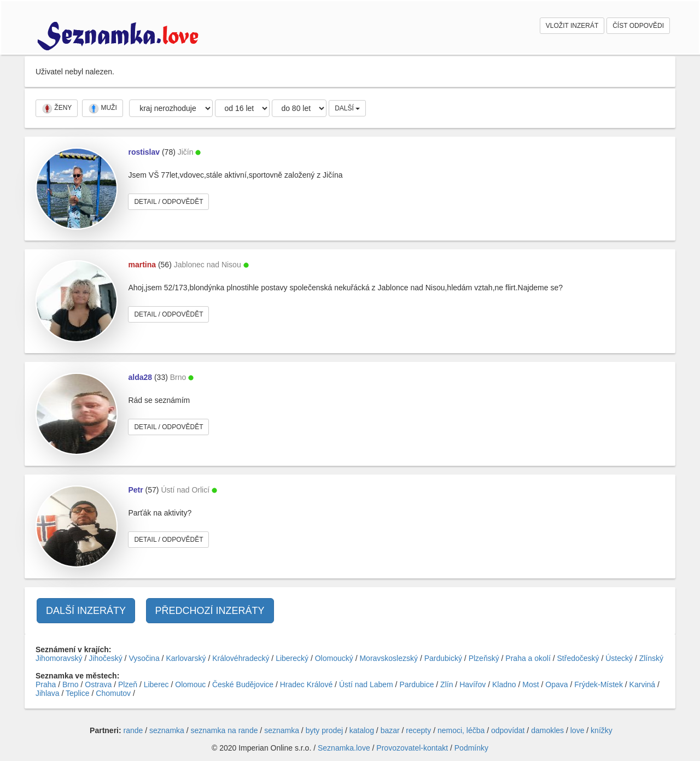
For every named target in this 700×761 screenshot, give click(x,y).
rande (133, 730)
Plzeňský (484, 658)
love (577, 730)
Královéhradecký (241, 658)
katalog (362, 730)
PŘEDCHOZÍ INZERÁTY (210, 611)
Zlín (447, 684)
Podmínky (471, 748)
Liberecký (292, 658)
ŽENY (57, 108)
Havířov (472, 684)
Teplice (78, 693)
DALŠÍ (347, 108)
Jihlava (48, 693)
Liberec (156, 684)
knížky (602, 730)
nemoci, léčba (461, 730)
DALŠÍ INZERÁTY (86, 611)
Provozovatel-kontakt (412, 748)
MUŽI (103, 108)
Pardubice (416, 684)
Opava (556, 684)
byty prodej (324, 730)
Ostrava (98, 684)
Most (530, 684)
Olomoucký (334, 658)
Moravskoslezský (389, 658)
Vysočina (144, 658)
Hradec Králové (307, 684)
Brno (71, 684)
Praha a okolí (528, 658)
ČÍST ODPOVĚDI (638, 26)
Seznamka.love (344, 748)
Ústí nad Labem (366, 684)
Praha (46, 684)
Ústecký (619, 658)
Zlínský (651, 658)
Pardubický (443, 658)
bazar (390, 730)
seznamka (167, 730)
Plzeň (128, 684)
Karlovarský (186, 658)
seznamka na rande (224, 730)
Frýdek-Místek (599, 684)
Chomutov (113, 693)
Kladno (504, 684)
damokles (547, 730)
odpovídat (508, 730)
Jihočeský (105, 658)
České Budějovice (243, 684)
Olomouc (190, 684)
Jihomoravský (59, 658)
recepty (418, 730)
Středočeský (578, 658)
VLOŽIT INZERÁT (572, 26)
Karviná (642, 684)
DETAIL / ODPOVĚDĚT (168, 202)
